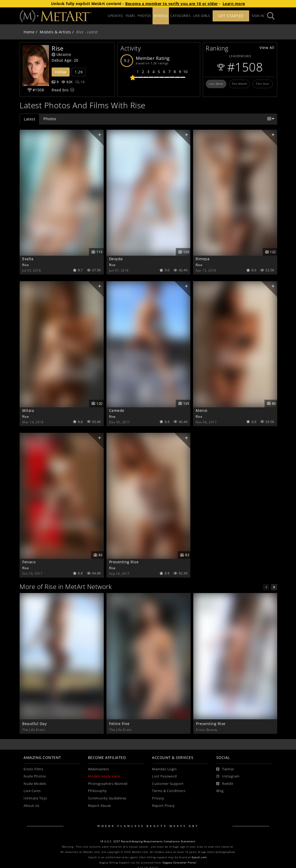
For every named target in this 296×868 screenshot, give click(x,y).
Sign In (258, 16)
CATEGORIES (180, 16)
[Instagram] (228, 776)
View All (267, 48)
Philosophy (97, 791)
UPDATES (115, 16)
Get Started (231, 16)
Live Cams (32, 791)
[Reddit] (225, 784)
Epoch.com (199, 857)
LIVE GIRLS (202, 16)
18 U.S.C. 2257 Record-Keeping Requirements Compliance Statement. (148, 841)
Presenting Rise (124, 562)
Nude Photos (35, 776)
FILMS (131, 16)
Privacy (158, 798)
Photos (50, 119)
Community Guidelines (107, 798)
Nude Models (35, 784)
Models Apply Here (104, 776)
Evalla (28, 259)
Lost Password (164, 776)
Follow (61, 72)
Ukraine (61, 54)
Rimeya (203, 259)
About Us (31, 806)
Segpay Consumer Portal (179, 863)
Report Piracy (163, 806)
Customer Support (168, 784)
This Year (263, 84)
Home (29, 32)
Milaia (28, 410)
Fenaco (29, 562)
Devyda (116, 259)
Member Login (164, 769)
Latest (30, 119)
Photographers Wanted (108, 784)
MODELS (161, 16)
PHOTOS (144, 16)
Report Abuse (99, 806)
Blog (220, 791)
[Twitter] (225, 769)
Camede (117, 410)
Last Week (216, 84)
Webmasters (98, 769)
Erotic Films (33, 769)
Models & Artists (55, 32)
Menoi (202, 410)
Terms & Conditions (169, 791)
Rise (26, 265)
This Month (239, 84)
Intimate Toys (35, 798)
